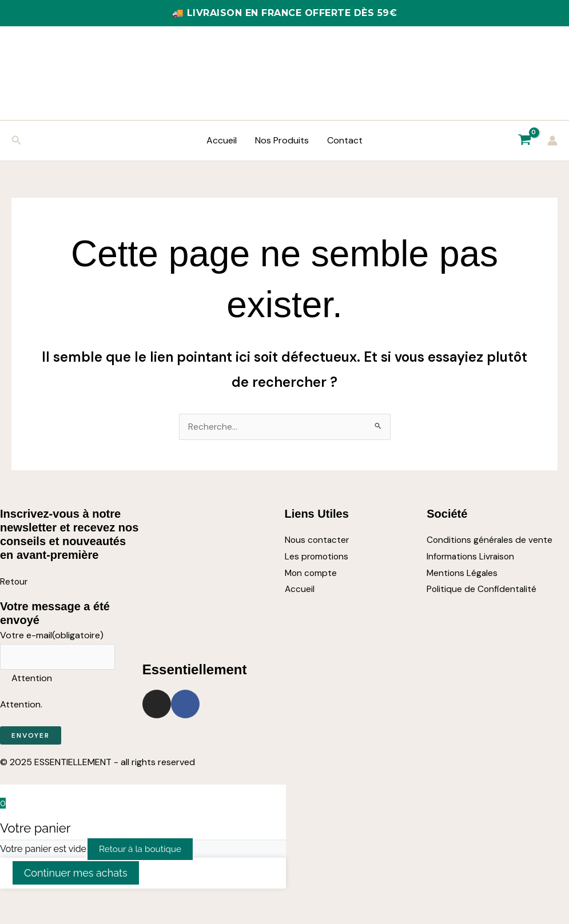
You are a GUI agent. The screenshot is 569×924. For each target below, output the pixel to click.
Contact (345, 140)
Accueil (222, 140)
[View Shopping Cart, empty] (524, 141)
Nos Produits (282, 140)
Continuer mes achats (76, 875)
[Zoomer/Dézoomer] (11, 901)
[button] (17, 141)
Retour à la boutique (142, 851)
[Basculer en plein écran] (37, 901)
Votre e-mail (52, 636)
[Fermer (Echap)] (87, 901)
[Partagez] (62, 901)
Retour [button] (14, 582)
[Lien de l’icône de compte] (552, 141)
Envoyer (31, 737)
